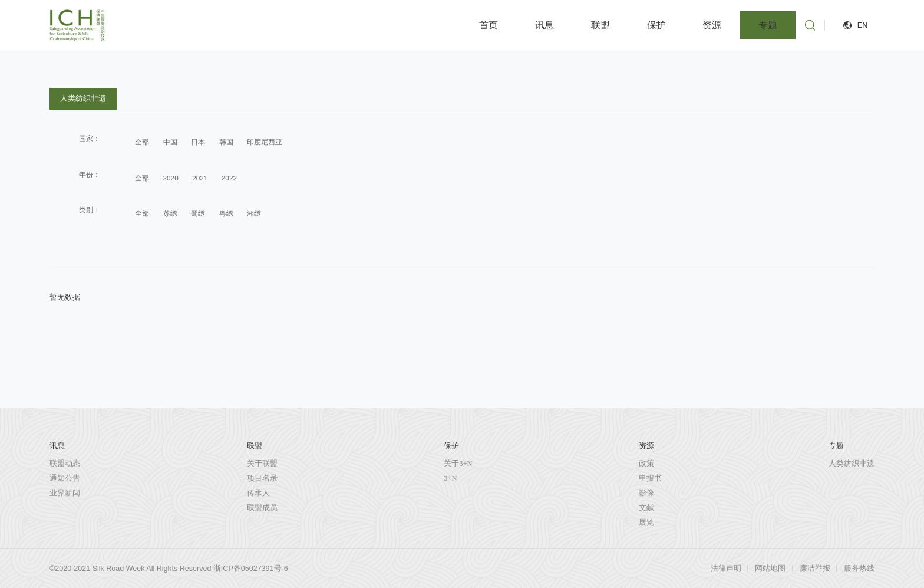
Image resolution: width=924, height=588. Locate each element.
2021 (200, 178)
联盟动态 (65, 464)
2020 (171, 178)
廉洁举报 (815, 569)
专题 (768, 25)
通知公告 (65, 478)
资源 (712, 25)
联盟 (600, 25)
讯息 (544, 25)
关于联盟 (262, 464)
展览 (646, 523)
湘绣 (254, 213)
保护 (656, 25)
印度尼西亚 (265, 142)
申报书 (650, 478)
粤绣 (226, 213)
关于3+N (458, 464)
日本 (198, 142)
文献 (646, 508)
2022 (229, 178)
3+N (450, 478)
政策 (646, 464)
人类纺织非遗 (83, 98)
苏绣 (170, 213)
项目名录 (262, 478)
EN (862, 25)
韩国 (226, 142)
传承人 (258, 493)
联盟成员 (262, 508)
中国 (170, 142)
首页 (489, 25)
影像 (646, 493)
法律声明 (726, 569)
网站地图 (770, 569)
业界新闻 (65, 493)
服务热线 (859, 569)
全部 (142, 142)
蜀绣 (198, 213)
